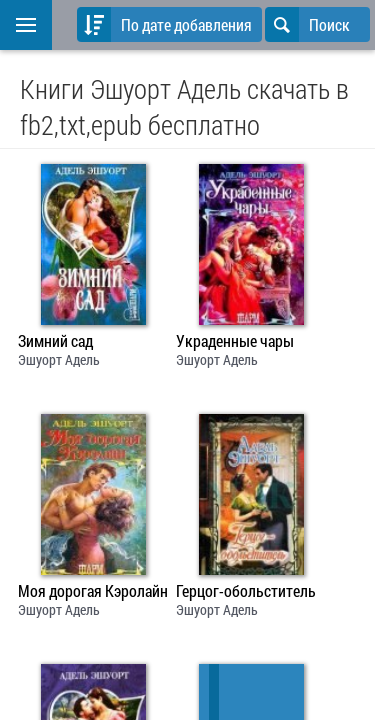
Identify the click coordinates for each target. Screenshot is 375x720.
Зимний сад (55, 341)
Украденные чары (235, 341)
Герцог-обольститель (246, 591)
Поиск (307, 24)
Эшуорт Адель (59, 359)
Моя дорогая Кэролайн (93, 591)
